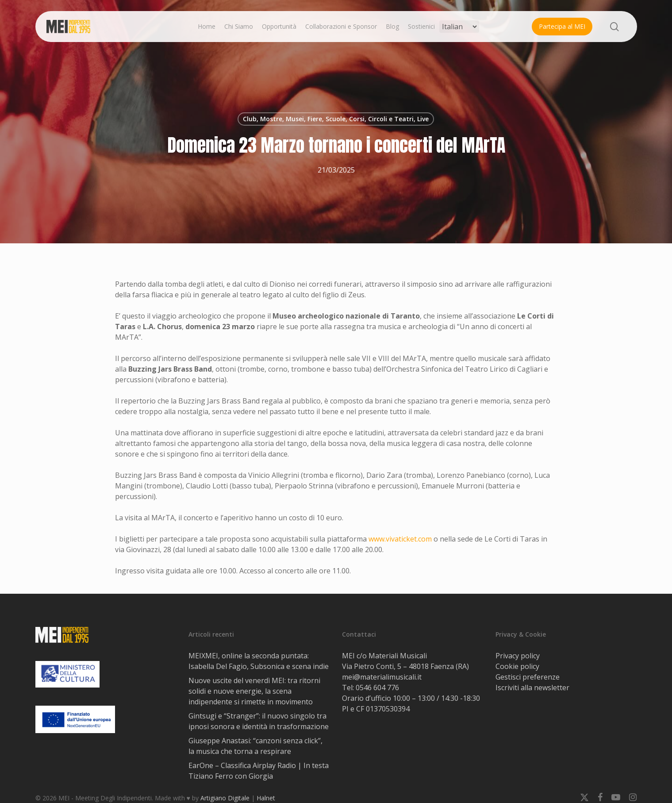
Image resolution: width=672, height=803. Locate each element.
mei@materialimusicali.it (382, 677)
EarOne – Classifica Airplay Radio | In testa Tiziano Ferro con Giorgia (259, 771)
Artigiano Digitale (225, 798)
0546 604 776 (377, 688)
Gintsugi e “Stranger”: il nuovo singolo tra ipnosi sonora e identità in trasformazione (259, 721)
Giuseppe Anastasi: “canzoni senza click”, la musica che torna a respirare (255, 746)
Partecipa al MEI (562, 26)
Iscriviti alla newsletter (532, 688)
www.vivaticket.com (400, 539)
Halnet (266, 798)
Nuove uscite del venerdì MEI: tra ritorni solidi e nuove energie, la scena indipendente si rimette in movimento (254, 691)
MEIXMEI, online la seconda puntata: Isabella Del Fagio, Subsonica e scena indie (259, 661)
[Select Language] (459, 27)
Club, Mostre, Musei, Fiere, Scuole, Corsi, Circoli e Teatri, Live (336, 119)
